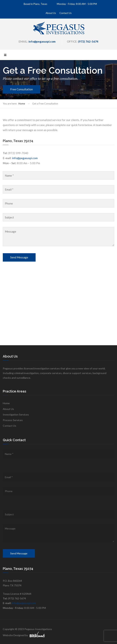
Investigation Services (16, 414)
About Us (51, 13)
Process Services (13, 420)
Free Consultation (22, 89)
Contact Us (65, 13)
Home (22, 104)
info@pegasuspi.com (25, 158)
